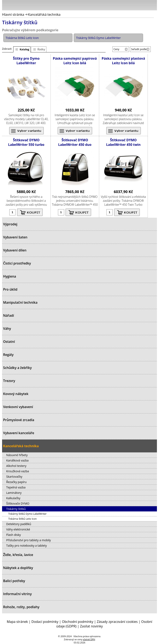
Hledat (141, 6)
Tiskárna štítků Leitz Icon (22, 519)
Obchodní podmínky (78, 622)
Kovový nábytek (16, 394)
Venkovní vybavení (18, 407)
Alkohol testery (16, 466)
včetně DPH (89, 639)
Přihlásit (132, 5)
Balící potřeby (14, 581)
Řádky (41, 49)
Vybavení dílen (15, 250)
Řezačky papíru (16, 482)
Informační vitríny (17, 594)
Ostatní (9, 342)
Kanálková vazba (17, 460)
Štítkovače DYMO (18, 503)
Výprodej (10, 224)
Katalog (24, 49)
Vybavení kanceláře (19, 433)
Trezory (9, 381)
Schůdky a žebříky (17, 368)
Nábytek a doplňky (18, 568)
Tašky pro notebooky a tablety (26, 546)
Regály (8, 355)
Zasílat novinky (91, 626)
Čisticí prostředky (17, 263)
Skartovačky (14, 477)
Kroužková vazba (18, 471)
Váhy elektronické (18, 529)
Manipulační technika (20, 302)
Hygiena (10, 276)
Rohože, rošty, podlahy (21, 607)
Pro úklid (10, 289)
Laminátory (14, 493)
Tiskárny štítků (16, 509)
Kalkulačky (13, 498)
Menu (6, 6)
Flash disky (14, 535)
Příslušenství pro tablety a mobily (29, 540)
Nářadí (8, 315)
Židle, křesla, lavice (18, 555)
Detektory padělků (19, 524)
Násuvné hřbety (17, 455)
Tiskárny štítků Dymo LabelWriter (27, 514)
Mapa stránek (17, 622)
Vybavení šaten (15, 237)
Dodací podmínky (45, 622)
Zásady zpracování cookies (117, 622)
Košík (153, 5)
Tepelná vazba (16, 487)
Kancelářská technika (44, 14)
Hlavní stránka (13, 14)
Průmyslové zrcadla (19, 420)
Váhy (7, 329)
